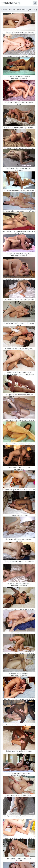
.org (11, 3)
